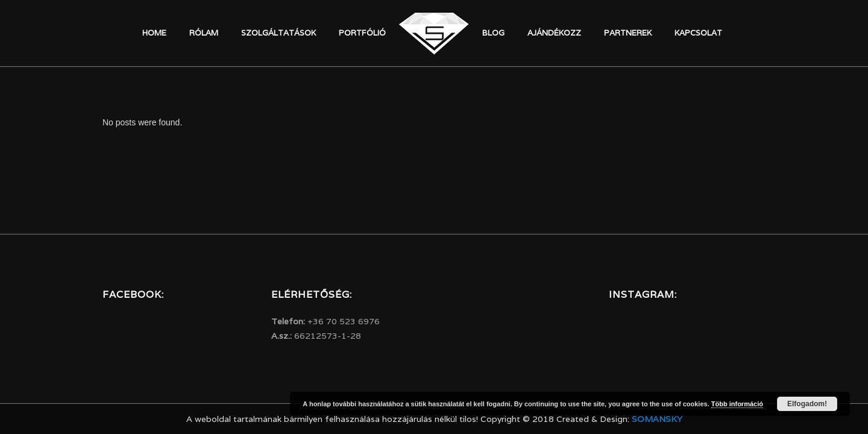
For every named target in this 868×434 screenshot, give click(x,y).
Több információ (737, 404)
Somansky (657, 419)
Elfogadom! (807, 404)
